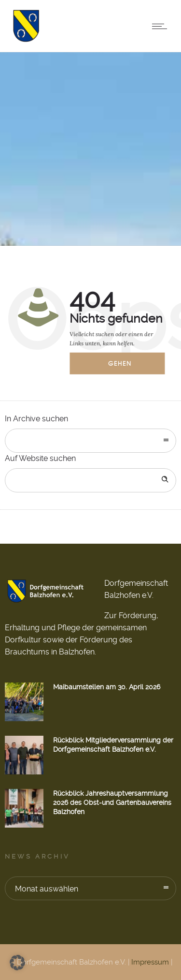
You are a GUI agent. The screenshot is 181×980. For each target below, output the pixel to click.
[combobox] (90, 441)
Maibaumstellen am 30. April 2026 (107, 687)
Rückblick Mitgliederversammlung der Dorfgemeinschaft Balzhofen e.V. (113, 745)
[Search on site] (90, 480)
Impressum (150, 962)
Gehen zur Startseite (127, 367)
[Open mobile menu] (162, 26)
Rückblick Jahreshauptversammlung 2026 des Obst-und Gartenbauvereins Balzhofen (112, 802)
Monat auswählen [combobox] (47, 889)
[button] (17, 963)
